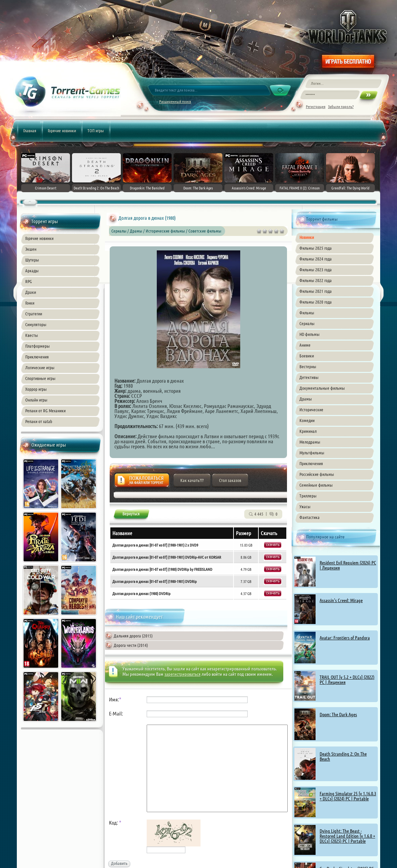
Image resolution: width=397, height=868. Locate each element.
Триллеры (308, 496)
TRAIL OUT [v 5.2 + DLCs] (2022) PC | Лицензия (347, 680)
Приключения (37, 357)
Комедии (307, 420)
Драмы (306, 399)
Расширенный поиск (175, 101)
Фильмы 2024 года (316, 259)
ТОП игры (96, 131)
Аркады (32, 271)
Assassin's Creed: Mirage (341, 600)
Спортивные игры (40, 378)
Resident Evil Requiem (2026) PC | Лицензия (348, 565)
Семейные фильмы (316, 485)
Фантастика (310, 517)
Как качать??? (192, 480)
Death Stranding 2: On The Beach (343, 756)
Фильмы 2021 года (316, 291)
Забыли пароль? (341, 107)
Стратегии (34, 314)
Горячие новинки (62, 131)
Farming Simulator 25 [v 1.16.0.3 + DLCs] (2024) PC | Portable (348, 796)
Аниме (305, 345)
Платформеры (38, 346)
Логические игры (40, 368)
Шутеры (32, 260)
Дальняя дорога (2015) (133, 636)
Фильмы (307, 313)
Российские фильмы (317, 474)
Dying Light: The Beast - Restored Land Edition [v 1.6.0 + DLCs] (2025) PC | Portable (347, 836)
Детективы (309, 377)
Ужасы (305, 507)
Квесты (32, 335)
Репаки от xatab (39, 421)
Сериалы (307, 323)
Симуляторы (36, 324)
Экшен (31, 249)
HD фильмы (310, 334)
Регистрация (316, 107)
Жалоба (142, 482)
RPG (29, 281)
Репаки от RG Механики (45, 411)
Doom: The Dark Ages (338, 715)
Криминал (308, 431)
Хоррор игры (36, 389)
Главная (30, 131)
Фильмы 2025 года (316, 248)
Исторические (311, 410)
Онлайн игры (36, 400)
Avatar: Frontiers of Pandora (345, 638)
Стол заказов (230, 480)
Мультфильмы (312, 453)
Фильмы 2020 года (316, 302)
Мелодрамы (310, 442)
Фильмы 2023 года (316, 270)
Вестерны (308, 367)
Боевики (307, 356)
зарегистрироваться (183, 674)
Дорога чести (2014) (131, 645)
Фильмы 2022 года (316, 280)
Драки (31, 292)
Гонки (30, 303)
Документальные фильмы (322, 388)
